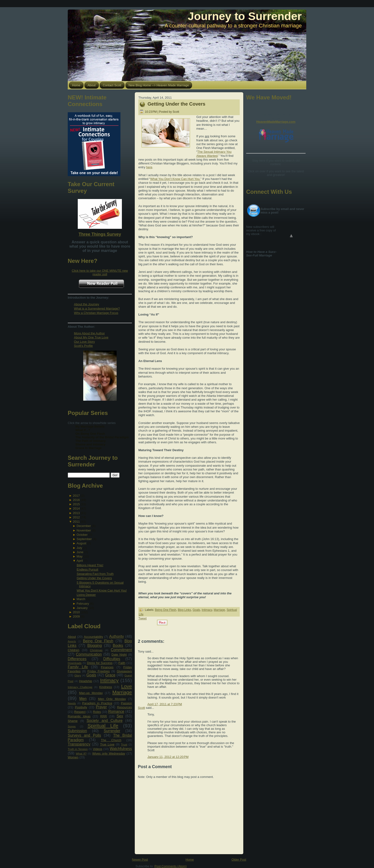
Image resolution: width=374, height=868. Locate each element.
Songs (72, 726)
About (72, 637)
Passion (126, 703)
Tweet (143, 618)
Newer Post (140, 860)
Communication (89, 654)
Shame (73, 721)
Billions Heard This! (90, 565)
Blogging (95, 646)
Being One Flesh (98, 641)
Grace (110, 675)
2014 (76, 508)
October (82, 535)
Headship (86, 681)
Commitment (121, 650)
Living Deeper (86, 595)
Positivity (81, 707)
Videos (98, 749)
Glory (78, 675)
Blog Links (184, 610)
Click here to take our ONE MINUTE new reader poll (100, 272)
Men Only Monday (112, 699)
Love (127, 686)
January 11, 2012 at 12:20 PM (168, 757)
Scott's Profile (83, 346)
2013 (76, 513)
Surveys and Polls (84, 735)
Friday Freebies (99, 671)
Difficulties (112, 659)
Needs (72, 703)
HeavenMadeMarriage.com (276, 122)
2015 (76, 504)
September (84, 539)
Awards (72, 641)
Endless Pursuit (87, 569)
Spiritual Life (103, 726)
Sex (120, 716)
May (80, 556)
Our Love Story (84, 342)
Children (73, 650)
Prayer (101, 707)
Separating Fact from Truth (95, 574)
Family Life (78, 667)
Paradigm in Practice (97, 703)
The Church (111, 740)
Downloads (75, 663)
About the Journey (87, 304)
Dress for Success (100, 663)
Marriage (122, 692)
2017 (76, 496)
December (84, 526)
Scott (141, 708)
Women (73, 757)
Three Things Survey (100, 234)
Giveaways (124, 671)
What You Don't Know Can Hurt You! (102, 590)
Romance (116, 712)
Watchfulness (121, 749)
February (83, 604)
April (80, 561)
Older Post (239, 860)
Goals (91, 675)
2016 (76, 500)
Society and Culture (105, 721)
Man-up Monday (91, 693)
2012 (76, 517)
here (149, 167)
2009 (76, 616)
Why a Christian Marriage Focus (96, 313)
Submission (77, 731)
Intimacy (109, 680)
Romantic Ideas (79, 716)
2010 (76, 612)
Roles (97, 712)
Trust (124, 744)
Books (118, 646)
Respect (80, 712)
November (84, 530)
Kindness (106, 687)
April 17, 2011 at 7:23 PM (165, 704)
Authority (117, 636)
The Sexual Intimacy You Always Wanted (214, 154)
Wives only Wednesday (109, 753)
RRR (104, 716)
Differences (77, 659)
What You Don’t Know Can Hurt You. (175, 179)
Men (83, 699)
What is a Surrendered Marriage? (97, 309)
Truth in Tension (78, 749)
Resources (125, 707)
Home (190, 860)
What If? (81, 753)
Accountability (93, 637)
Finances (107, 667)
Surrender (112, 731)
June (80, 552)
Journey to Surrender (245, 16)
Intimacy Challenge (80, 687)
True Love (107, 744)
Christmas (96, 650)
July (79, 548)
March (81, 599)
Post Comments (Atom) (171, 866)
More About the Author (89, 333)
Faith (122, 663)
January (82, 608)
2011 (76, 522)
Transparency (79, 744)
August (81, 543)
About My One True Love (91, 337)
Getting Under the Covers (94, 578)
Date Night (119, 655)
